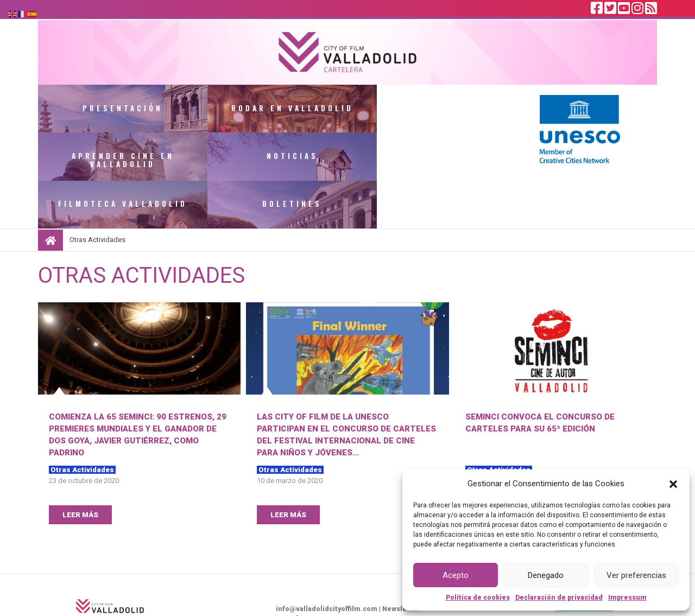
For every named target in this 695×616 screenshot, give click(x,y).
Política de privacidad (383, 583)
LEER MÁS (80, 469)
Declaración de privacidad (559, 598)
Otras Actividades (82, 424)
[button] (673, 484)
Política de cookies (478, 598)
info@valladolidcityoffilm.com (327, 563)
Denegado (546, 575)
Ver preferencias (636, 575)
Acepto (456, 575)
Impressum (627, 598)
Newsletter (401, 563)
